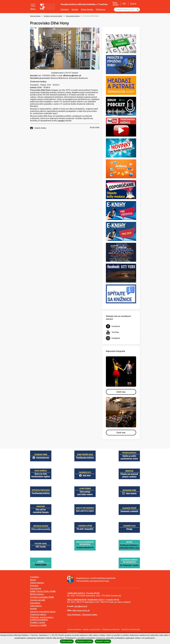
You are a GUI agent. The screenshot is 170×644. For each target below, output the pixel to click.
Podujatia (34, 586)
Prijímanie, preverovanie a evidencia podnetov (42, 618)
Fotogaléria (35, 603)
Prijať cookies (67, 641)
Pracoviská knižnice (73, 16)
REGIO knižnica (37, 594)
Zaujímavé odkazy (38, 614)
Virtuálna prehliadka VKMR (42, 597)
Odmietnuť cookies (84, 641)
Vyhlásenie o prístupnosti (111, 629)
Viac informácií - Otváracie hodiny (82, 615)
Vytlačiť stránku (38, 128)
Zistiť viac (121, 392)
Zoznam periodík (38, 600)
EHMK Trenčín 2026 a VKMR (43, 591)
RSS (124, 3)
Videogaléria (36, 606)
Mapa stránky (116, 4)
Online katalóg (87, 9)
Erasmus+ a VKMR (38, 625)
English (133, 4)
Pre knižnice (36, 589)
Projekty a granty (38, 622)
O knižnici (65, 9)
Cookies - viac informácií (91, 629)
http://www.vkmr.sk (81, 610)
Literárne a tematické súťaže (43, 612)
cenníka (61, 121)
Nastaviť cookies (103, 641)
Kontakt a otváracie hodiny (53, 16)
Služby (33, 580)
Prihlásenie (101, 9)
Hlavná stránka (35, 16)
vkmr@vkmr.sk (81, 606)
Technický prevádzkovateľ (131, 629)
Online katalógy (37, 583)
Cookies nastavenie (74, 629)
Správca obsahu (73, 632)
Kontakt (75, 9)
